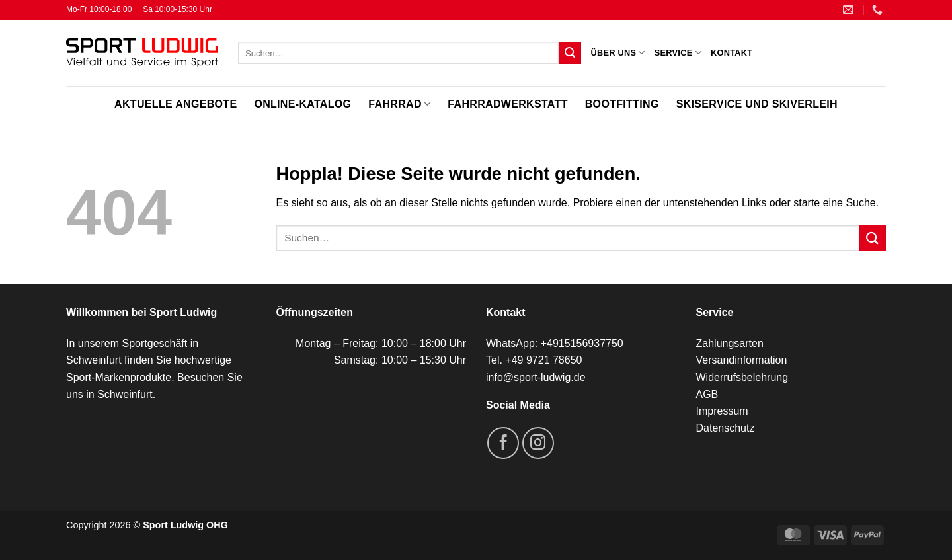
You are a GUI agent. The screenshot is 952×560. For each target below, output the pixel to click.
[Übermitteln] (570, 53)
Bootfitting (622, 104)
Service (678, 53)
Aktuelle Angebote (176, 104)
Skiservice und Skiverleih (757, 104)
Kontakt (732, 53)
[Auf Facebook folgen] (503, 443)
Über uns (617, 53)
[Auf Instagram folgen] (538, 443)
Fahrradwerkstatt (507, 104)
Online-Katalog (302, 104)
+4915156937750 (582, 343)
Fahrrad (399, 104)
